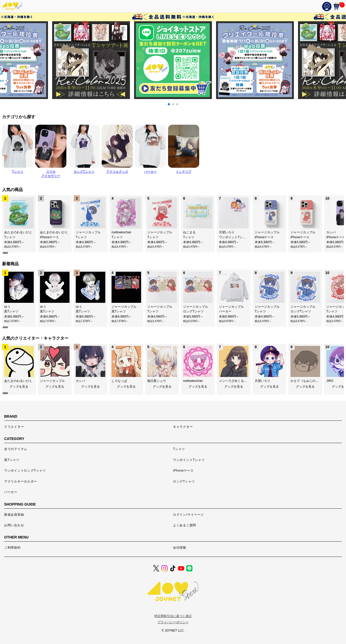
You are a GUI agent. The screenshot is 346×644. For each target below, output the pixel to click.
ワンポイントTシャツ (189, 460)
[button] (169, 104)
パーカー (11, 492)
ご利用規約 (12, 548)
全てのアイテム (16, 449)
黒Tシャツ (12, 460)
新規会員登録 (14, 515)
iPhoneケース (183, 471)
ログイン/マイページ (188, 515)
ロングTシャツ (184, 481)
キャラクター (183, 427)
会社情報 (180, 548)
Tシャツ (179, 449)
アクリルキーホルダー (21, 481)
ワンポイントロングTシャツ (25, 471)
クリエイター (14, 427)
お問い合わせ (14, 525)
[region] (173, 225)
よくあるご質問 (185, 525)
